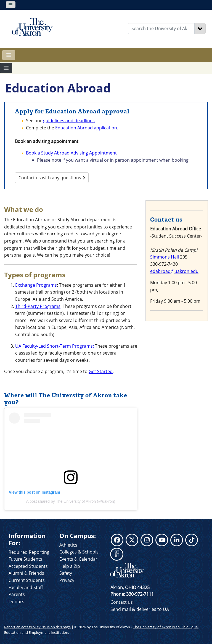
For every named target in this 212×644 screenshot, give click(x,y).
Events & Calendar (78, 559)
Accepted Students (28, 566)
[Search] (200, 28)
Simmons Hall (165, 257)
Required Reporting (29, 552)
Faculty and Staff (26, 587)
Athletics (68, 545)
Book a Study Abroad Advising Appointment (71, 153)
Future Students (25, 559)
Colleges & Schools (79, 552)
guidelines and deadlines (69, 121)
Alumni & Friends (26, 573)
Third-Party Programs (38, 306)
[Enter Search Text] (161, 28)
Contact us (122, 602)
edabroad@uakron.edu (174, 271)
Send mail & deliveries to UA (140, 609)
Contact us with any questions (52, 178)
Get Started (101, 371)
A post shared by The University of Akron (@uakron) (71, 501)
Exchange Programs (36, 285)
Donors (16, 602)
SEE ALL (117, 554)
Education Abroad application (86, 128)
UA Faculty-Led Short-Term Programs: (55, 346)
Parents (17, 594)
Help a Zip (70, 566)
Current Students (27, 580)
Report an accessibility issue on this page (37, 627)
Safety (66, 573)
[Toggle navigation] (11, 5)
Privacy (67, 580)
